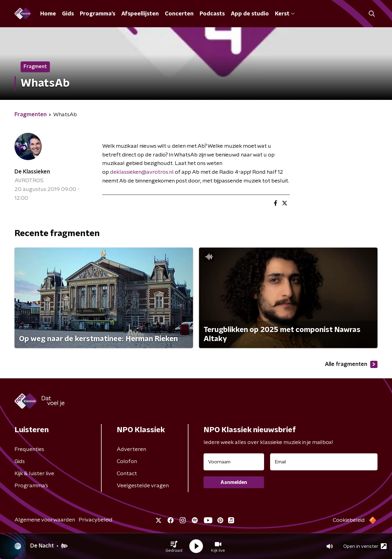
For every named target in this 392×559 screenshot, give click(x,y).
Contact (127, 474)
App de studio (250, 14)
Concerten (179, 14)
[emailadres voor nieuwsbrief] (324, 462)
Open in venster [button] (365, 546)
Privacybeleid (96, 520)
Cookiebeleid (349, 520)
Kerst (285, 14)
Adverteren (131, 449)
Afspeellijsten (140, 14)
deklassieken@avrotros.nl (142, 172)
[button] (174, 546)
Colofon (127, 462)
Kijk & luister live (34, 474)
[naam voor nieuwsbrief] (234, 462)
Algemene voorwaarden (45, 520)
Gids (68, 14)
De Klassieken (32, 172)
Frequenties (29, 449)
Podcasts (212, 14)
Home (48, 14)
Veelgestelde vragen (143, 486)
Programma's (98, 14)
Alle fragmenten (351, 364)
